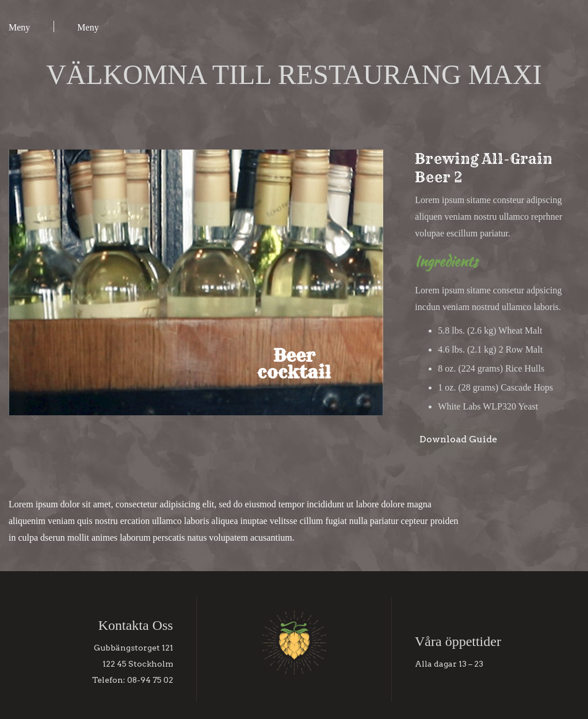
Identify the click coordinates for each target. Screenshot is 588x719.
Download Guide (458, 439)
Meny (19, 27)
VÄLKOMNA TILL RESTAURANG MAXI (294, 74)
